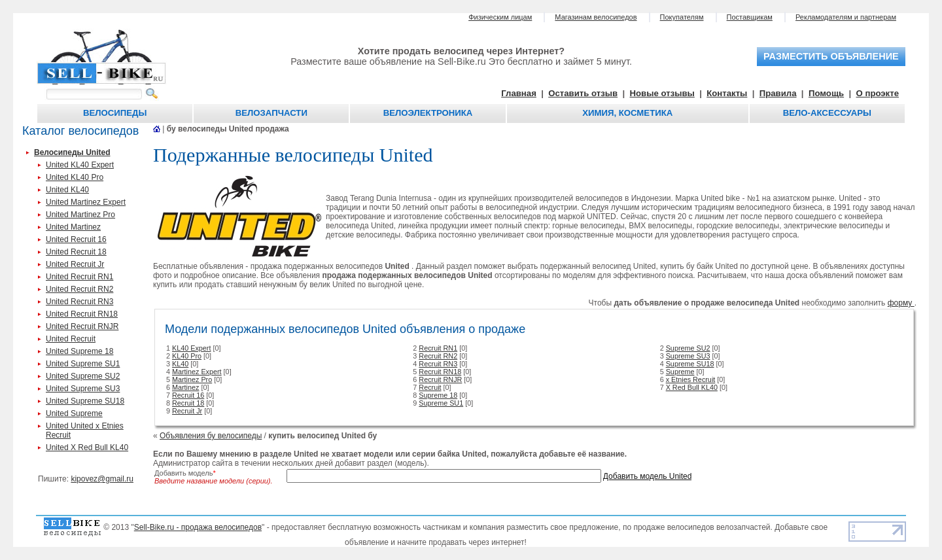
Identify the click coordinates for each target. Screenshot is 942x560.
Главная (519, 93)
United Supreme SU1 (83, 364)
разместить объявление (831, 56)
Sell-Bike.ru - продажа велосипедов (198, 527)
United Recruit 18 (76, 252)
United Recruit (71, 339)
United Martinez (73, 227)
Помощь (826, 93)
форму (901, 303)
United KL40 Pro (75, 177)
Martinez (185, 387)
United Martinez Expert (86, 202)
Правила (778, 93)
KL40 (180, 364)
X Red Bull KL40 (692, 387)
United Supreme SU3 (83, 389)
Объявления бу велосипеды (211, 436)
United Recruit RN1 (79, 277)
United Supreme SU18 (85, 401)
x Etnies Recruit (691, 379)
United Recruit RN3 (79, 302)
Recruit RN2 (438, 356)
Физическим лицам (500, 17)
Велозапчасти (271, 113)
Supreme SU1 (441, 403)
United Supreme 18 (79, 351)
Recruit (430, 387)
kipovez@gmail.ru (102, 479)
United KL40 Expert (80, 165)
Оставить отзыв (583, 93)
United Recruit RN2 (79, 289)
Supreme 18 (438, 395)
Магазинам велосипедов (596, 17)
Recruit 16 (188, 395)
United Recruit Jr (75, 264)
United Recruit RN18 (82, 314)
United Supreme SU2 (83, 376)
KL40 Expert (191, 348)
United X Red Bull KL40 (87, 447)
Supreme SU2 (688, 348)
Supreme (680, 372)
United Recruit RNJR (82, 326)
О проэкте (878, 93)
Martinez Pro (192, 379)
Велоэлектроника (428, 113)
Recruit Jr (187, 411)
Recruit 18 (188, 403)
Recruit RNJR (440, 379)
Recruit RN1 (438, 348)
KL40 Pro (187, 356)
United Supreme (74, 413)
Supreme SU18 (690, 364)
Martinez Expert (197, 372)
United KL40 (67, 190)
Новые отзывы (662, 93)
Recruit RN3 (438, 364)
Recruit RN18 (440, 372)
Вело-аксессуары (827, 113)
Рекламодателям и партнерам (846, 17)
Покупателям (682, 17)
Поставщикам (750, 17)
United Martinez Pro (80, 215)
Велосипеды (115, 113)
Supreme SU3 (688, 356)
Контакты (727, 93)
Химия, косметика (627, 113)
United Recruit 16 (76, 239)
